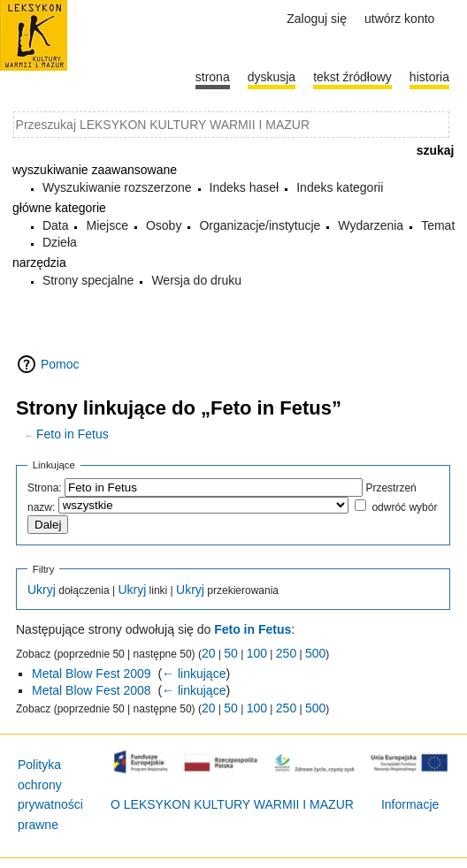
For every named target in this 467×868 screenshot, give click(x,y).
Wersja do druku (196, 280)
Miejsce (107, 225)
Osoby (164, 225)
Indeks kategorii (340, 187)
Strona (213, 77)
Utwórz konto (399, 19)
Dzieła (60, 242)
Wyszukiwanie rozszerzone (117, 187)
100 (257, 653)
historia (429, 77)
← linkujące (194, 674)
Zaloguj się (317, 19)
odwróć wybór (404, 507)
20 (209, 653)
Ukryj (42, 590)
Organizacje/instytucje (260, 225)
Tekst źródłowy (352, 77)
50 (231, 653)
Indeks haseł (245, 187)
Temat (438, 225)
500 (315, 653)
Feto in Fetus (73, 434)
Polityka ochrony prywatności (50, 784)
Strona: (45, 488)
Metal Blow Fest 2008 (92, 690)
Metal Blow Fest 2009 (92, 674)
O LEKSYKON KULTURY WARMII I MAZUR (232, 804)
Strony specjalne (88, 280)
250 (286, 653)
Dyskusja (272, 77)
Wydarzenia (371, 225)
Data (56, 225)
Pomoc (60, 364)
